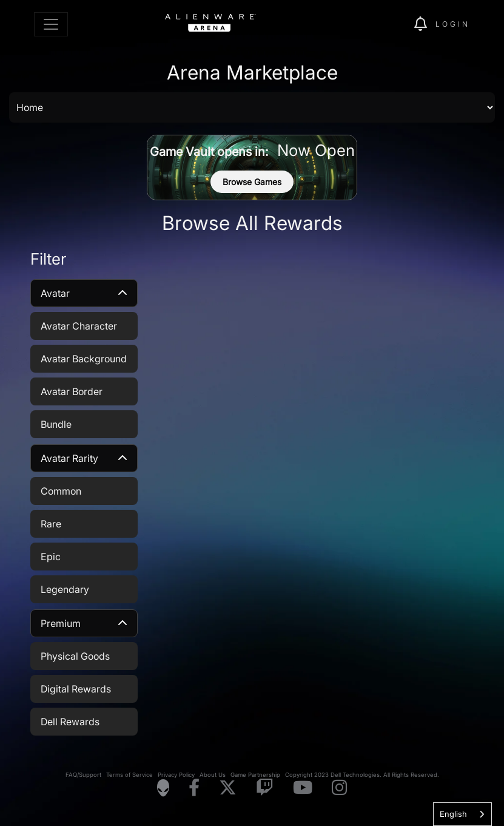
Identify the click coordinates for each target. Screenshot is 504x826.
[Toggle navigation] (51, 24)
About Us (213, 775)
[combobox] (462, 814)
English (453, 814)
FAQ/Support (83, 775)
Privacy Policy (176, 775)
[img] (384, 24)
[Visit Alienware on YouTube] (303, 788)
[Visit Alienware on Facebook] (194, 788)
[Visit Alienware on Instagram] (339, 788)
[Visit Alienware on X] (228, 788)
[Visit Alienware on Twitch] (265, 788)
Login (453, 24)
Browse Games (252, 182)
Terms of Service (129, 775)
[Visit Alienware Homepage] (163, 788)
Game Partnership (255, 775)
